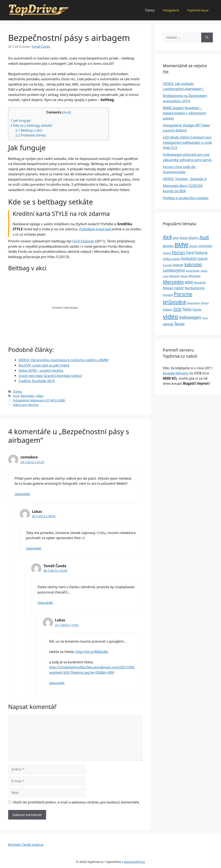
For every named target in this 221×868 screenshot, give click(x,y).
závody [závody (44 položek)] (168, 324)
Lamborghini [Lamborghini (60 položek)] (174, 270)
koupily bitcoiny (176, 373)
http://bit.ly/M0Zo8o (92, 652)
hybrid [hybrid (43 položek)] (202, 259)
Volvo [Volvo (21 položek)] (205, 318)
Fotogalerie (171, 10)
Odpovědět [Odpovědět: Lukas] (34, 548)
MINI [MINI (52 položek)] (189, 282)
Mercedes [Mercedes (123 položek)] (173, 282)
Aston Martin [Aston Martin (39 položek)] (189, 238)
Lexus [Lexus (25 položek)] (204, 271)
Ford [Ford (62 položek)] (190, 253)
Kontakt (14, 844)
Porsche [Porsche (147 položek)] (183, 294)
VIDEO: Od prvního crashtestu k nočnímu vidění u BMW (63, 360)
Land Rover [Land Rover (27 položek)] (193, 271)
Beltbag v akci (29, 130)
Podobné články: (31, 135)
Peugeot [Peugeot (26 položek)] (168, 295)
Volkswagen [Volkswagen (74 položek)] (190, 317)
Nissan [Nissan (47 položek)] (168, 288)
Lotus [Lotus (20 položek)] (166, 276)
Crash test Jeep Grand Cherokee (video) (50, 376)
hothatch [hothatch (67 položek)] (189, 258)
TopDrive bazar (198, 10)
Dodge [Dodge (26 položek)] (167, 253)
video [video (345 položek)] (171, 316)
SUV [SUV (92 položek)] (177, 309)
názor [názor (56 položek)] (179, 288)
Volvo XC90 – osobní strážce (41, 370)
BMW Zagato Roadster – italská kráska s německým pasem (185, 113)
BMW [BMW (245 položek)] (181, 245)
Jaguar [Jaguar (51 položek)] (178, 265)
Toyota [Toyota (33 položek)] (197, 309)
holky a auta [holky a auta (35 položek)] (171, 259)
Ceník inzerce (33, 844)
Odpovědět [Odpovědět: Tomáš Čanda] (45, 603)
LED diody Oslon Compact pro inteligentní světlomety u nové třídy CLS (187, 142)
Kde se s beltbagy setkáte (31, 125)
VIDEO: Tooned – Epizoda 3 (185, 179)
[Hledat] (207, 37)
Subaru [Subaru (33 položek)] (168, 309)
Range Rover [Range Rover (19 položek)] (193, 303)
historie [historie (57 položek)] (201, 253)
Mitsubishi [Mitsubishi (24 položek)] (200, 283)
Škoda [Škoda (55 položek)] (179, 324)
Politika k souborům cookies (186, 198)
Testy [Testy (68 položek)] (187, 309)
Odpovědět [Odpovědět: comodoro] (22, 494)
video (39, 396)
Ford (16, 396)
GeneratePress (134, 862)
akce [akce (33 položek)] (176, 238)
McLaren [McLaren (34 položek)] (195, 276)
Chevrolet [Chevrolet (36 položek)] (205, 246)
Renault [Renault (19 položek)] (205, 303)
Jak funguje (20, 121)
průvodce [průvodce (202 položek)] (175, 302)
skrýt (66, 112)
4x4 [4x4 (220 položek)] (167, 237)
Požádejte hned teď (95, 229)
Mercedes (28, 396)
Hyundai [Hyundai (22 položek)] (167, 265)
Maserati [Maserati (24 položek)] (175, 276)
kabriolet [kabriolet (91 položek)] (193, 264)
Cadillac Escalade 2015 (37, 381)
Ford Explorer (83, 241)
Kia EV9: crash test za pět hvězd (44, 365)
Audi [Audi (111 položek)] (204, 237)
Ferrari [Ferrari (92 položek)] (178, 252)
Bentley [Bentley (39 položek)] (168, 246)
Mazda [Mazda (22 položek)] (184, 276)
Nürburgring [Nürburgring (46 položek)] (194, 288)
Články (150, 10)
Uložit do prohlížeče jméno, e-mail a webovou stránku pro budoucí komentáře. (76, 802)
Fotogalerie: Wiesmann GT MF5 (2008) (39, 400)
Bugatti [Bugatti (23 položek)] (193, 246)
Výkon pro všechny (26, 405)
